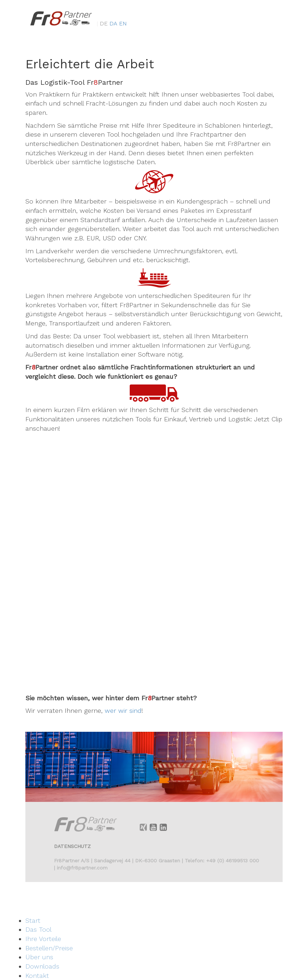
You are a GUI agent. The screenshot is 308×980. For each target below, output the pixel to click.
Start (33, 920)
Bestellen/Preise (49, 948)
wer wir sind (123, 710)
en (123, 30)
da (114, 30)
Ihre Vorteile (43, 939)
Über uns (39, 957)
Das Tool (38, 929)
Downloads (42, 966)
